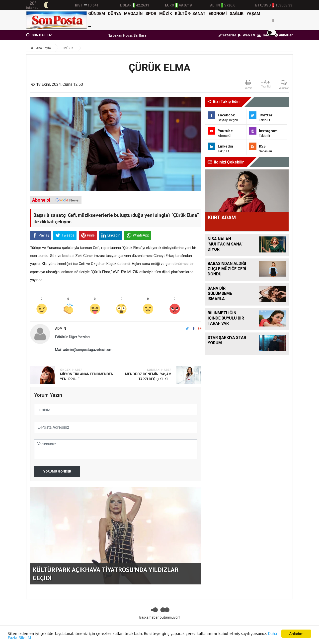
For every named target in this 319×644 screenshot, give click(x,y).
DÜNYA (115, 14)
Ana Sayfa (41, 48)
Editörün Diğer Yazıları (72, 337)
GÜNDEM (97, 14)
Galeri (265, 35)
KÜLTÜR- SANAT (190, 14)
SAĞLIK (237, 14)
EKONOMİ (218, 14)
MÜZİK (166, 14)
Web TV (247, 35)
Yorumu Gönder (57, 471)
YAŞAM (253, 14)
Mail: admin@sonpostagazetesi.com (84, 350)
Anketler (284, 35)
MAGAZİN (133, 14)
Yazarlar (227, 35)
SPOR (151, 14)
